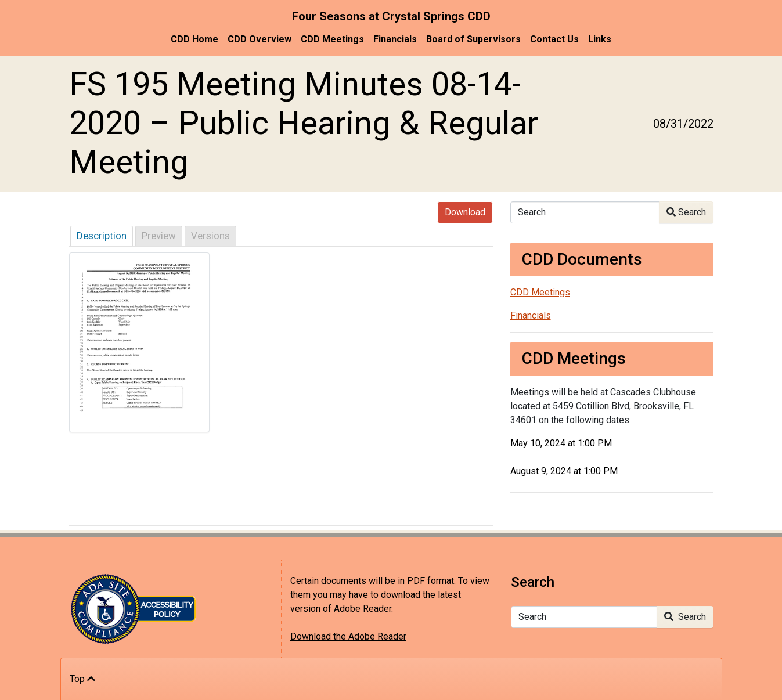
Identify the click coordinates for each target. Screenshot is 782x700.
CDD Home (194, 39)
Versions (210, 236)
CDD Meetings (332, 39)
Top (82, 679)
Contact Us (554, 39)
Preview (159, 236)
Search (686, 212)
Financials (395, 39)
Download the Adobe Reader (348, 636)
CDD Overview (260, 39)
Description (102, 236)
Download (465, 212)
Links (600, 39)
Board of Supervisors (473, 39)
